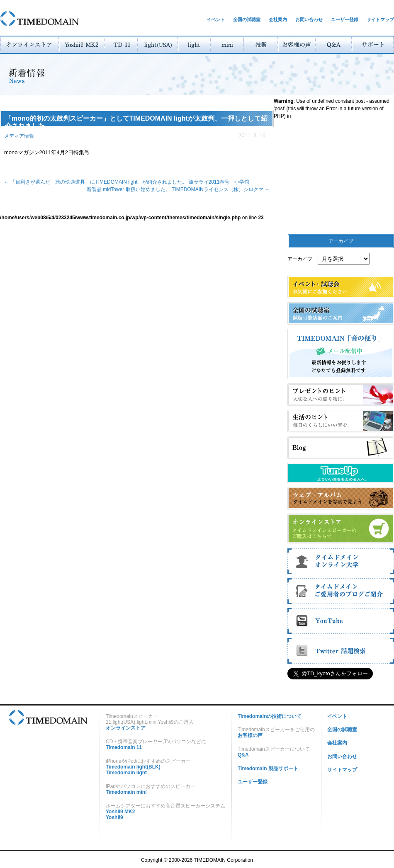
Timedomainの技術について (270, 716)
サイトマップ (380, 19)
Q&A (243, 755)
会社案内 (278, 19)
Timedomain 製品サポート (268, 769)
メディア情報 (19, 136)
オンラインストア (126, 728)
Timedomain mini (126, 792)
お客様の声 (250, 735)
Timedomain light (126, 773)
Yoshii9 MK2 (120, 812)
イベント (216, 19)
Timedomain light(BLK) (133, 767)
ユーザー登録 (345, 19)
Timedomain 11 (124, 747)
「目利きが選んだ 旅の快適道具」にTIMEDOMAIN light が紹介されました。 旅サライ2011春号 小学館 (129, 182)
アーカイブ (300, 259)
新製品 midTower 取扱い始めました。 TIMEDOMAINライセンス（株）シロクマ (178, 189)
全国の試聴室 (247, 19)
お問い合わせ (309, 19)
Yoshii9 (114, 817)
